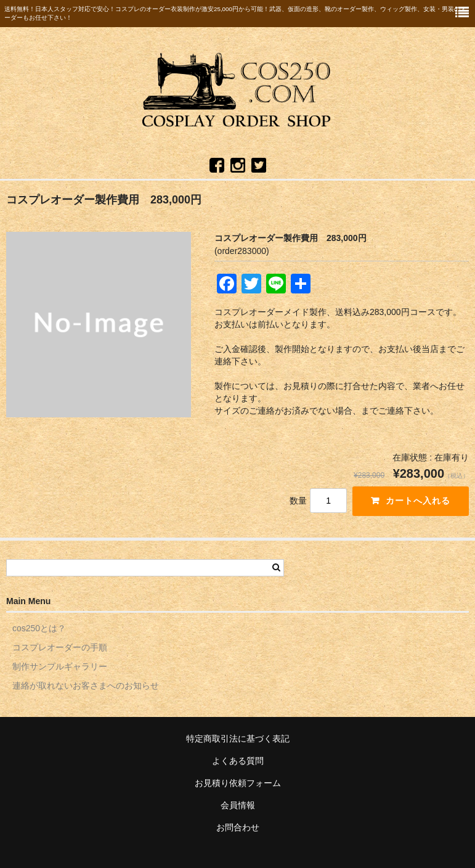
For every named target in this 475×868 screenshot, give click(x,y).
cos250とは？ (39, 628)
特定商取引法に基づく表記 (238, 739)
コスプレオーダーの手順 (60, 647)
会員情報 (238, 805)
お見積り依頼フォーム (238, 783)
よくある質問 (238, 761)
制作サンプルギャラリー (60, 666)
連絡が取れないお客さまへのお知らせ (86, 686)
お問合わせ (238, 827)
